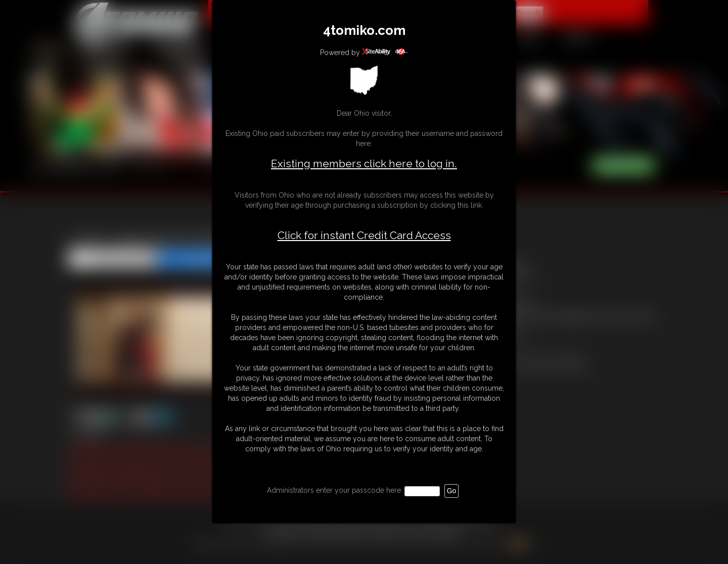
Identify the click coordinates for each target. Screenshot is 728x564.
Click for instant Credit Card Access (364, 236)
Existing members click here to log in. (364, 163)
